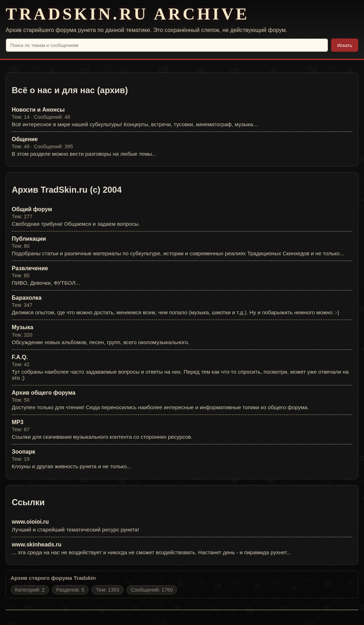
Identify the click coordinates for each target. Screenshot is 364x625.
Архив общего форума (44, 393)
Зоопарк (23, 452)
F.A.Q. (20, 357)
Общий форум (32, 209)
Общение (25, 139)
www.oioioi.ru (30, 522)
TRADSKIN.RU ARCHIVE (127, 14)
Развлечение (30, 268)
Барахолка (27, 298)
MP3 (18, 422)
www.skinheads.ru (37, 544)
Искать (345, 45)
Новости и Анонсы (38, 110)
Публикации (29, 239)
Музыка (23, 327)
